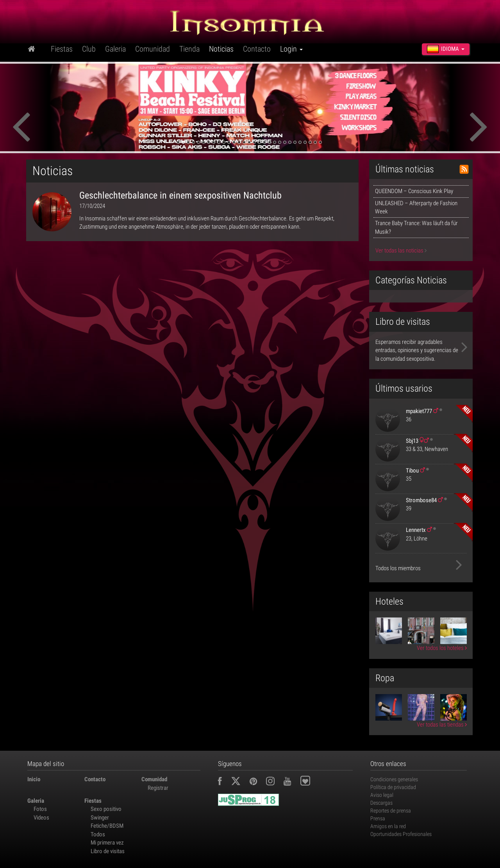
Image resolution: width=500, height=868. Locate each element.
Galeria (115, 49)
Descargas (381, 803)
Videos (41, 818)
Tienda (189, 49)
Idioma (446, 49)
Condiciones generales (394, 779)
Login (291, 49)
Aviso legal (382, 795)
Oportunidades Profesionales (401, 834)
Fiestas (62, 49)
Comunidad (153, 49)
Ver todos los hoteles (442, 648)
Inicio (34, 779)
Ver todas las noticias (401, 251)
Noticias (221, 49)
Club (89, 49)
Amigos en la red (388, 826)
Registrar (158, 788)
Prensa (378, 818)
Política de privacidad (393, 787)
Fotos (40, 809)
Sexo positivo (106, 809)
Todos (98, 834)
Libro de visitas (108, 851)
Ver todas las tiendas (442, 725)
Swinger (100, 818)
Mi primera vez (107, 843)
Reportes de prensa (391, 811)
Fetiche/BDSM (107, 826)
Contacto (257, 49)
